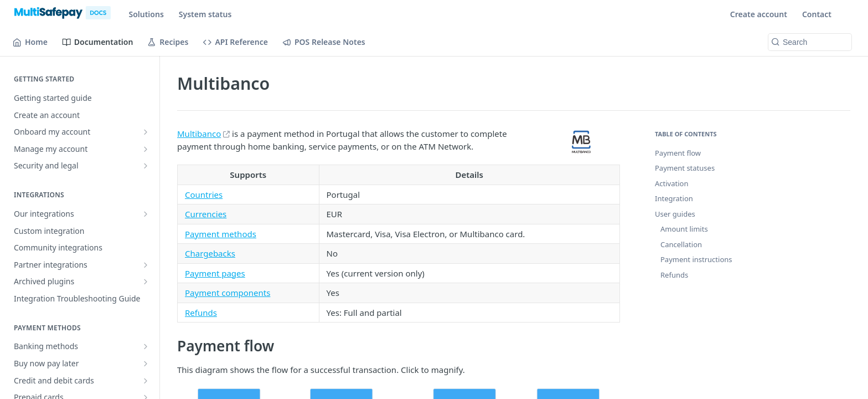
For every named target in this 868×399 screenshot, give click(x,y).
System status (205, 14)
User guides (675, 214)
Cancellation (681, 244)
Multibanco (199, 134)
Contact (817, 14)
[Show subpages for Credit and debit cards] (146, 381)
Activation (671, 183)
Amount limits (684, 229)
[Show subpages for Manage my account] (146, 149)
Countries (204, 195)
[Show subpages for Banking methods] (146, 346)
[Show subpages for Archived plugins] (146, 282)
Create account (759, 14)
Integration (674, 198)
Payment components (228, 293)
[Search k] (810, 42)
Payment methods (221, 234)
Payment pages (215, 273)
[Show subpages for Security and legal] (146, 166)
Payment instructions (696, 259)
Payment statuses (685, 168)
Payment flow (678, 153)
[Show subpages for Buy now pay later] (146, 364)
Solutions (146, 14)
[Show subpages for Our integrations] (146, 214)
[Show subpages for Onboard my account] (146, 132)
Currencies (206, 214)
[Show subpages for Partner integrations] (146, 265)
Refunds (201, 313)
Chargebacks (210, 253)
